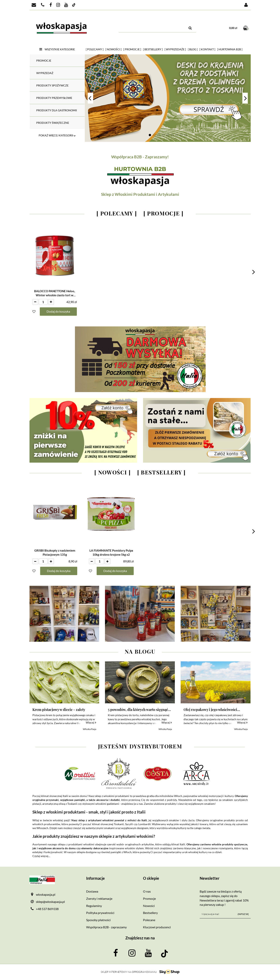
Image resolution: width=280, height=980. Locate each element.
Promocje (149, 898)
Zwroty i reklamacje (99, 898)
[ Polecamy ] (95, 49)
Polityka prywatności (100, 913)
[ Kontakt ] (207, 49)
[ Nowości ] (113, 49)
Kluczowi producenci (157, 927)
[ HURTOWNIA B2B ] (230, 49)
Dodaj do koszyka (58, 311)
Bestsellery (150, 913)
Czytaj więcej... (41, 856)
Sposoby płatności (98, 920)
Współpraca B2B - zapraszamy (106, 927)
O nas (147, 891)
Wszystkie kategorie (57, 49)
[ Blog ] (193, 49)
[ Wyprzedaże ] (175, 49)
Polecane (149, 920)
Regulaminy (94, 906)
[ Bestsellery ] (153, 49)
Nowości (149, 906)
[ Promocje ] (132, 49)
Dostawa (92, 891)
